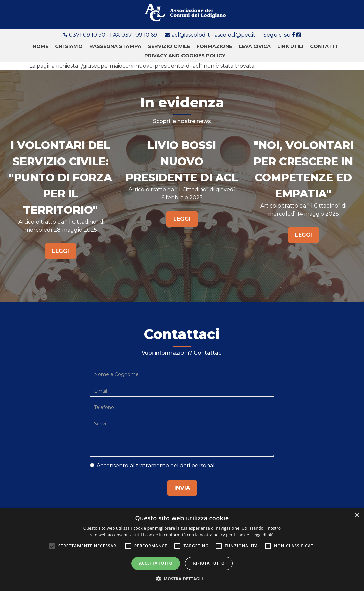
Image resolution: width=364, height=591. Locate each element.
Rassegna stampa (115, 47)
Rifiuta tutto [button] (209, 563)
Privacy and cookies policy (185, 56)
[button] (182, 579)
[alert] (182, 550)
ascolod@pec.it (235, 35)
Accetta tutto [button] (156, 563)
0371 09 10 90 (88, 35)
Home (40, 47)
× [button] (356, 516)
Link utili (290, 47)
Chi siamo (69, 47)
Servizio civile (169, 47)
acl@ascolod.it (191, 35)
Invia (182, 488)
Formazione (214, 47)
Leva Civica (255, 47)
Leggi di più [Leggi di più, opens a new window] (263, 535)
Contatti (324, 47)
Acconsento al (153, 466)
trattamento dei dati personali (176, 466)
